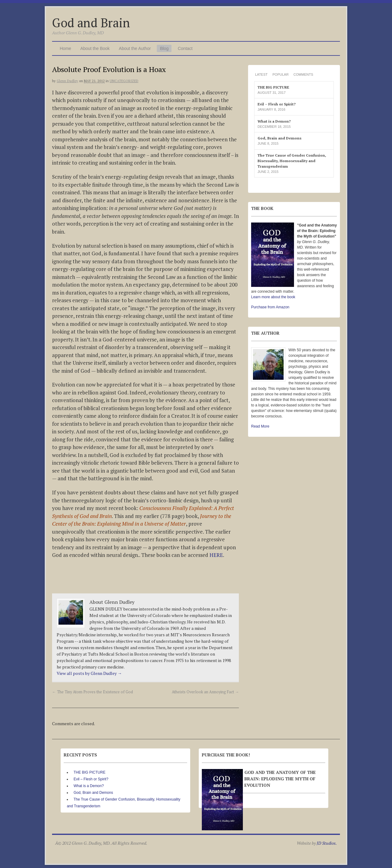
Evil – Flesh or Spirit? (277, 104)
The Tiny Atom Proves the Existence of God (92, 692)
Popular (281, 74)
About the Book (95, 48)
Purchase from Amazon (270, 307)
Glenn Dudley (67, 81)
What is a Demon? (274, 121)
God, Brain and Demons (279, 138)
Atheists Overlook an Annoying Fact (205, 692)
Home (65, 48)
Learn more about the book (273, 297)
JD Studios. (327, 843)
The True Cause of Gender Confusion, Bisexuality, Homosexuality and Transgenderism (292, 161)
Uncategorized (124, 81)
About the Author (135, 48)
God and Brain (91, 23)
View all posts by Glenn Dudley (89, 673)
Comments (303, 74)
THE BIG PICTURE (273, 87)
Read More (260, 426)
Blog (164, 48)
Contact (185, 48)
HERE (216, 555)
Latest (261, 74)
